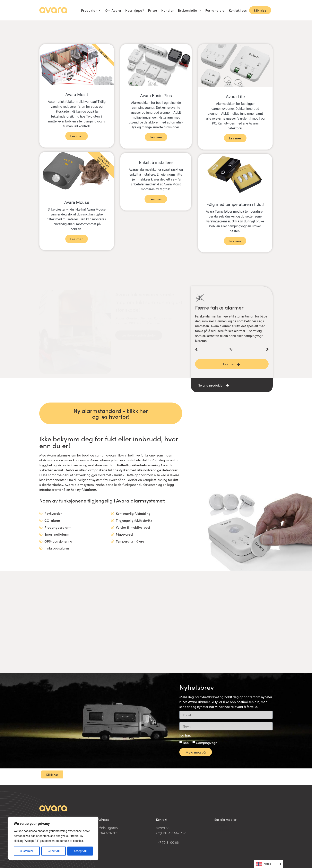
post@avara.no (168, 837)
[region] (53, 838)
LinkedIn (221, 824)
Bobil (187, 742)
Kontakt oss (238, 10)
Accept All (80, 851)
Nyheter (168, 10)
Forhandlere (215, 10)
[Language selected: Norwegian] (269, 864)
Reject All (54, 851)
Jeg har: (185, 735)
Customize (27, 851)
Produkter (91, 10)
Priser (153, 10)
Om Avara (113, 10)
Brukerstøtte (190, 10)
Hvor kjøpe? (135, 10)
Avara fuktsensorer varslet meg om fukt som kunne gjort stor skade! (149, 298)
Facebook (222, 829)
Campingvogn (207, 742)
